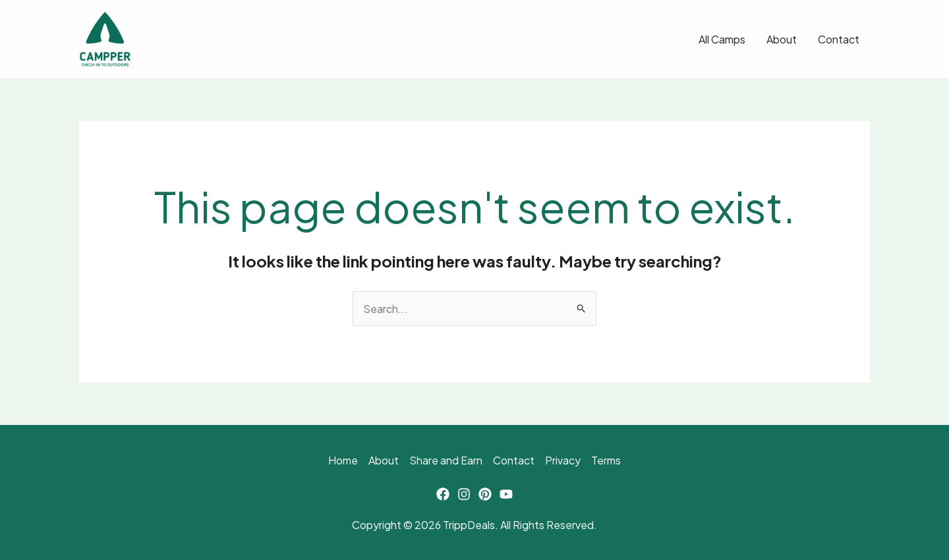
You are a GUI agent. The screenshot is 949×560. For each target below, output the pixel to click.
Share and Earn (446, 460)
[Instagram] (464, 494)
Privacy (563, 460)
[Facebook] (443, 494)
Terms (606, 460)
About (782, 39)
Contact (839, 39)
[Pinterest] (485, 494)
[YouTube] (506, 494)
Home (343, 460)
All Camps (722, 39)
